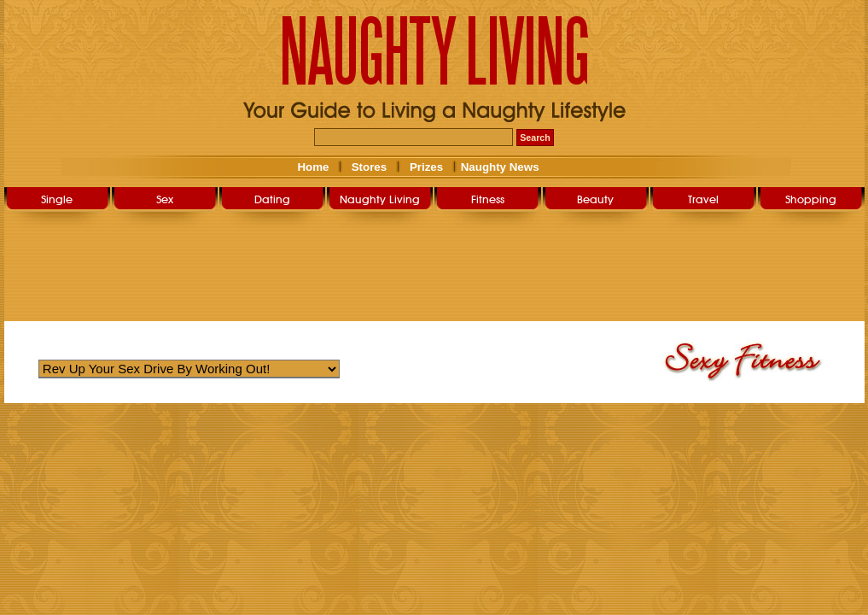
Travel (703, 199)
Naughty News (498, 167)
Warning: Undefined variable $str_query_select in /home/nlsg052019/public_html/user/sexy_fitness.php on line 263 (189, 369)
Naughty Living (380, 199)
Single (57, 199)
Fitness (488, 199)
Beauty (595, 199)
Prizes (426, 167)
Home (313, 167)
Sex (165, 199)
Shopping (811, 199)
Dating (272, 199)
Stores (369, 167)
